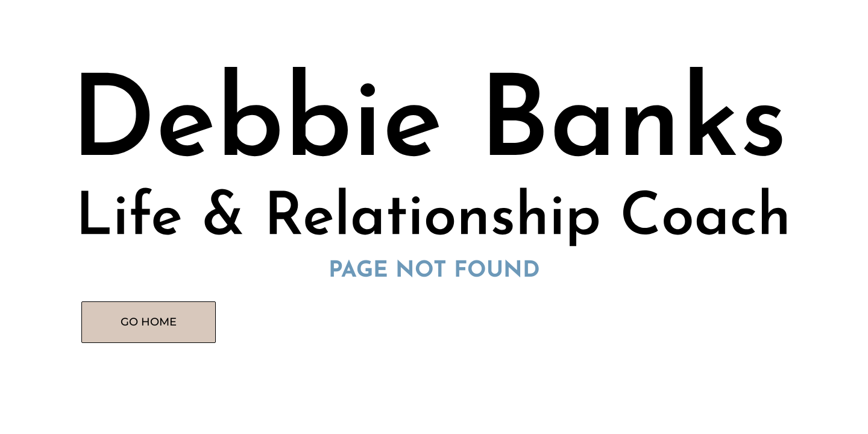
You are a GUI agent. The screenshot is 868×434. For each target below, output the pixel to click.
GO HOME (149, 322)
